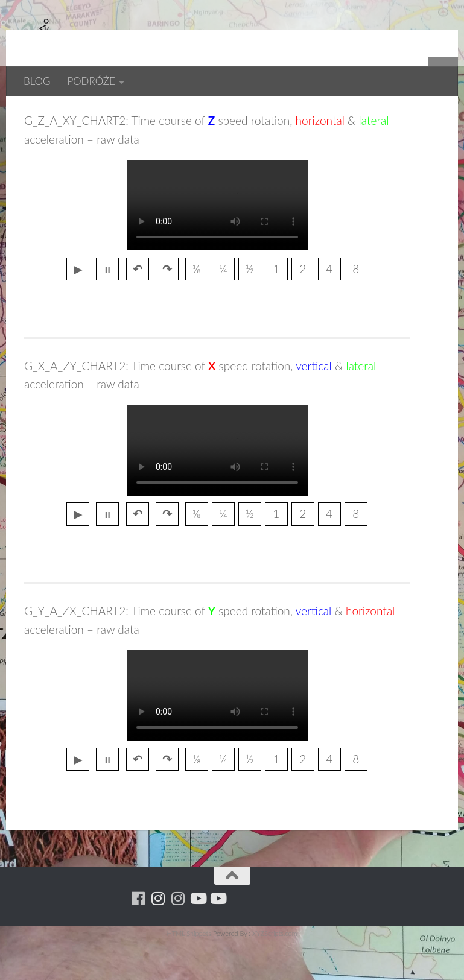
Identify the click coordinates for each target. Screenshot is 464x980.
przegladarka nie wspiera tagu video (217, 244)
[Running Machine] (138, 937)
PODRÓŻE (91, 81)
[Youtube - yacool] (218, 937)
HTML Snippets (189, 972)
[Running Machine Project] (178, 937)
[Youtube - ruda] (198, 937)
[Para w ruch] (158, 937)
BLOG (37, 81)
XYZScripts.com (275, 972)
